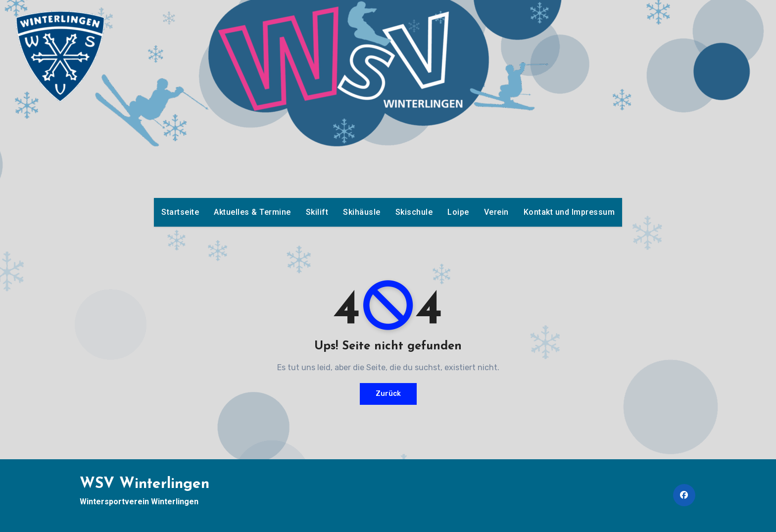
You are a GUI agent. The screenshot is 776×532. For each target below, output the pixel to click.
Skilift (317, 212)
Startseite (180, 212)
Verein (496, 212)
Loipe (458, 212)
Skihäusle (362, 212)
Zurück (388, 394)
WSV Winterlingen (145, 484)
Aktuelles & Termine (252, 212)
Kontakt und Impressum (569, 212)
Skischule (414, 212)
